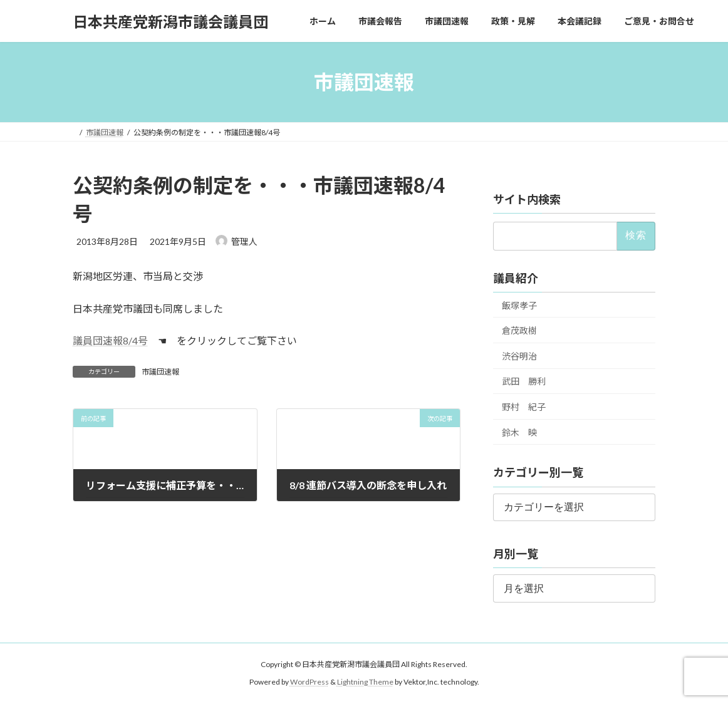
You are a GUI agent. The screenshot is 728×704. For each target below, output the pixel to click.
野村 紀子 (524, 407)
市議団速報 (160, 372)
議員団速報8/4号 (110, 340)
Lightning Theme (365, 682)
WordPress (309, 682)
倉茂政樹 (519, 330)
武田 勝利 (524, 382)
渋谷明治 (519, 356)
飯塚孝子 (519, 305)
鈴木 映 (519, 432)
